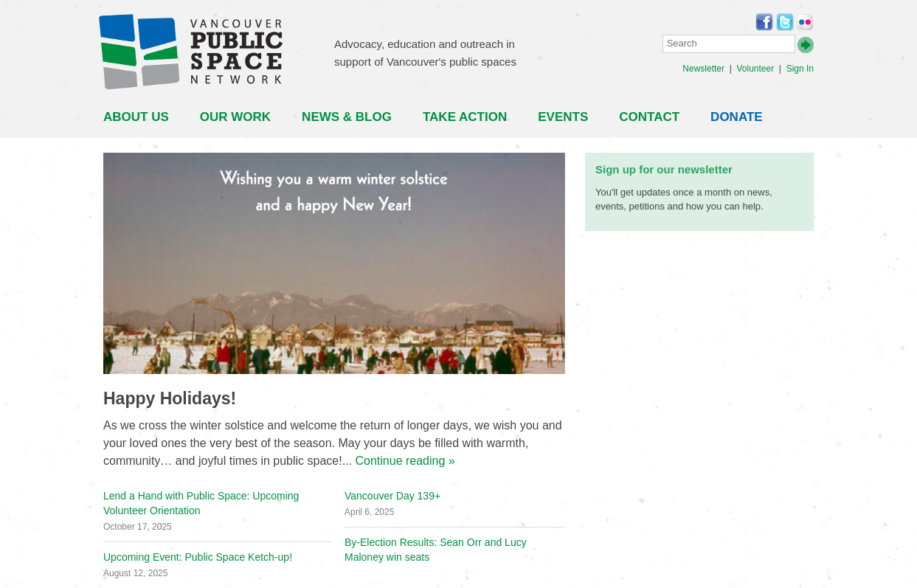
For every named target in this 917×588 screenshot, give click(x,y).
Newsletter (703, 69)
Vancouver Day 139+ (392, 496)
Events (563, 117)
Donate (737, 117)
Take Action (465, 117)
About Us (136, 117)
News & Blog (347, 117)
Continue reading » (405, 461)
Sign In (800, 69)
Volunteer (755, 69)
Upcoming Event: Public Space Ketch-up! (198, 557)
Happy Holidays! (170, 398)
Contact (649, 117)
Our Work (235, 117)
